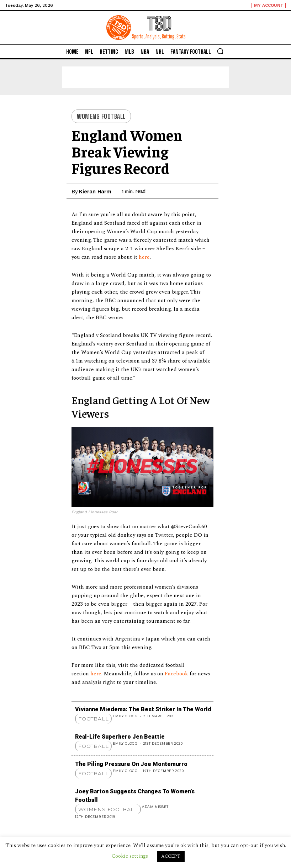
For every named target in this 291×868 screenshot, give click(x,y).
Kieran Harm (95, 192)
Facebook (177, 674)
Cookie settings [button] (130, 856)
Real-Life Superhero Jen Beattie (120, 737)
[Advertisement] (145, 77)
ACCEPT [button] (171, 856)
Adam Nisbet (155, 807)
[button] (220, 51)
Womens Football (101, 116)
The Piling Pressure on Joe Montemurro (131, 764)
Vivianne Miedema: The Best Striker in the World (143, 709)
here (144, 257)
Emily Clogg (125, 716)
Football (93, 719)
